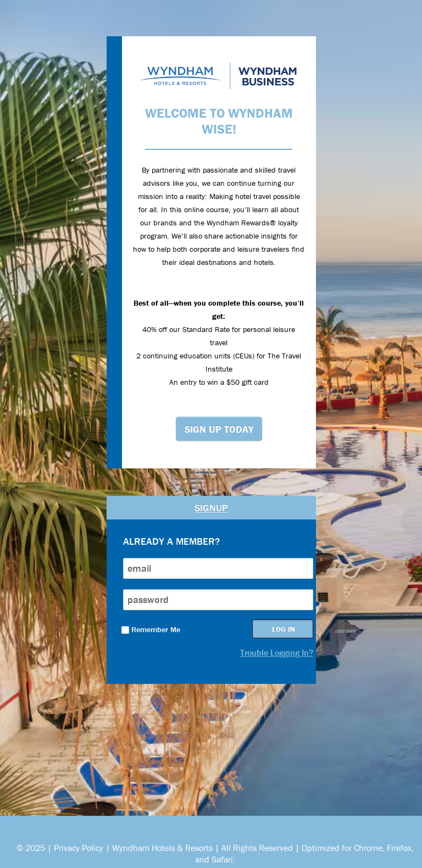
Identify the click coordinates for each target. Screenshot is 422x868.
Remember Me (151, 629)
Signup (211, 508)
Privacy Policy (79, 848)
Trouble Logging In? (277, 653)
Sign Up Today (219, 429)
